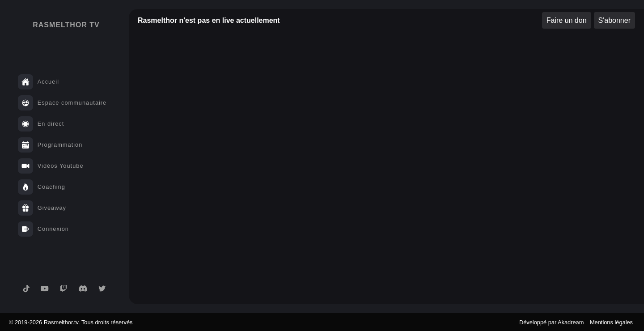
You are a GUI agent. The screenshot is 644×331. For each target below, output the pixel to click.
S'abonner (614, 20)
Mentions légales (611, 322)
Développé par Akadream (551, 322)
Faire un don (567, 20)
